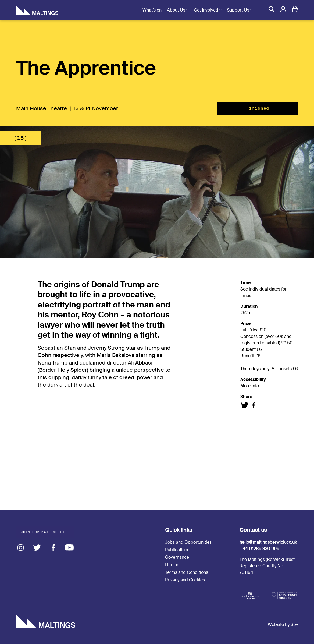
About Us (176, 10)
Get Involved (206, 10)
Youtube (69, 548)
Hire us (172, 565)
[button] (272, 9)
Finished (258, 108)
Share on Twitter (245, 405)
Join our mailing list (45, 532)
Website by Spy (283, 624)
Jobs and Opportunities (188, 542)
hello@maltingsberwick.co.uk (268, 542)
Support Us (238, 10)
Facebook (53, 548)
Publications (177, 550)
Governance (177, 557)
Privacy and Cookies (185, 580)
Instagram (21, 548)
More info (250, 386)
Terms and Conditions (187, 572)
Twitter (37, 548)
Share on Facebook (254, 405)
